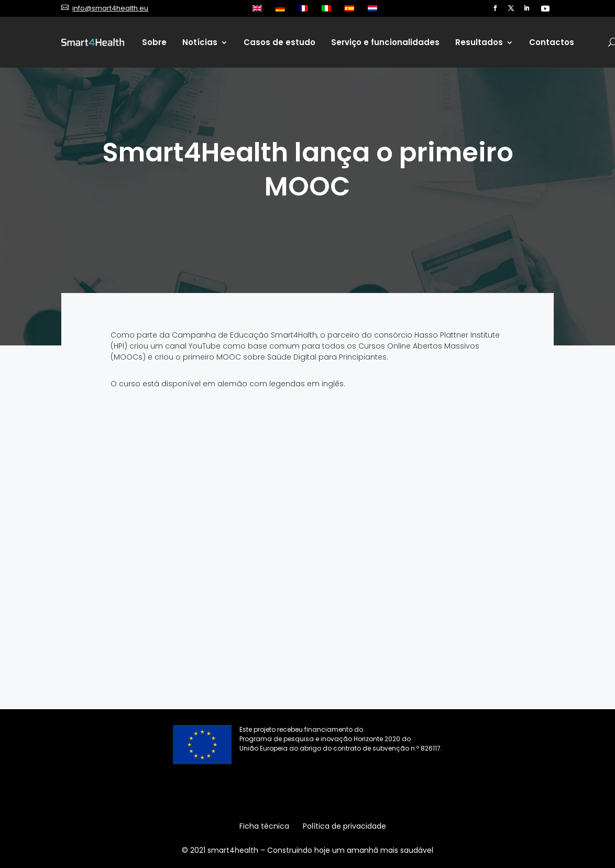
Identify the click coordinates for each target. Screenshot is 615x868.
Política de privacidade (344, 827)
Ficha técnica (264, 827)
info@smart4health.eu (110, 8)
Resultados (479, 42)
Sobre (154, 42)
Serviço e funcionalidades (385, 42)
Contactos (552, 42)
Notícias (200, 42)
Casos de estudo (279, 42)
